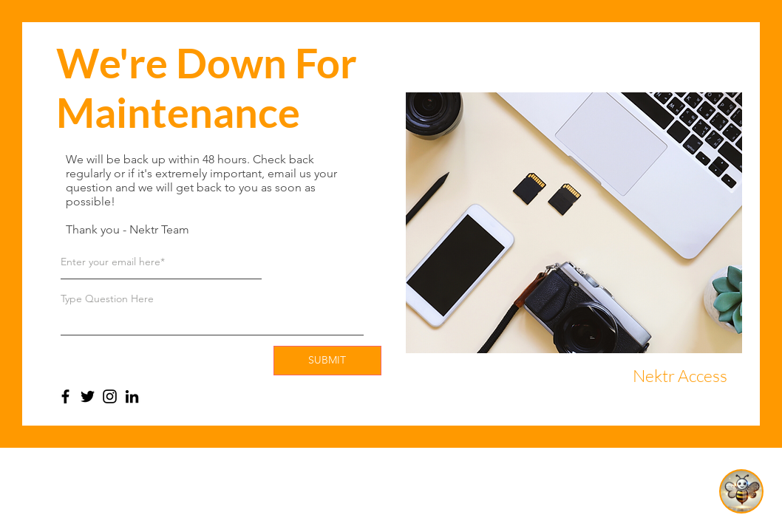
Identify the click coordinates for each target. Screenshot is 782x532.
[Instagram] (110, 396)
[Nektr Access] (680, 376)
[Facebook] (65, 396)
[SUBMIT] (327, 361)
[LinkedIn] (132, 396)
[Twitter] (88, 396)
